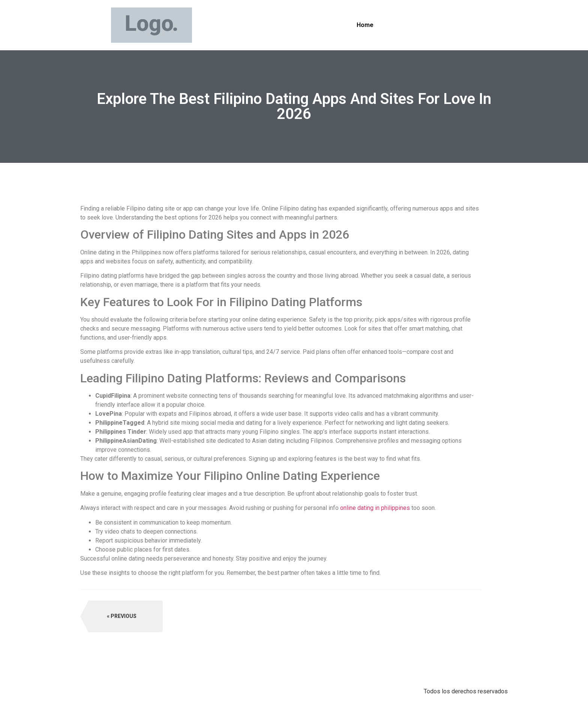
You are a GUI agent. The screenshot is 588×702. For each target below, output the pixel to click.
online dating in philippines (375, 508)
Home (365, 25)
